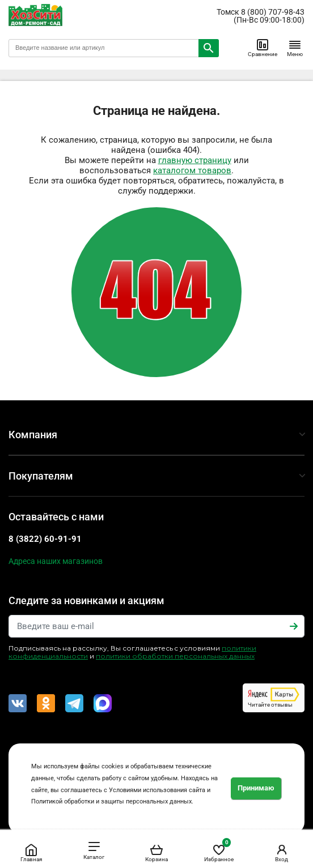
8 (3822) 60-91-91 (45, 539)
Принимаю (256, 788)
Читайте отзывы (274, 698)
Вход (282, 853)
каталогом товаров (192, 170)
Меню (295, 48)
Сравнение (263, 48)
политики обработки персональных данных (175, 656)
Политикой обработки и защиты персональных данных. (112, 801)
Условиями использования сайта (157, 790)
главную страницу (195, 160)
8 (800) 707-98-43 (273, 12)
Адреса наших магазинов (56, 561)
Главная (31, 853)
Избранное (219, 851)
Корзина (156, 853)
